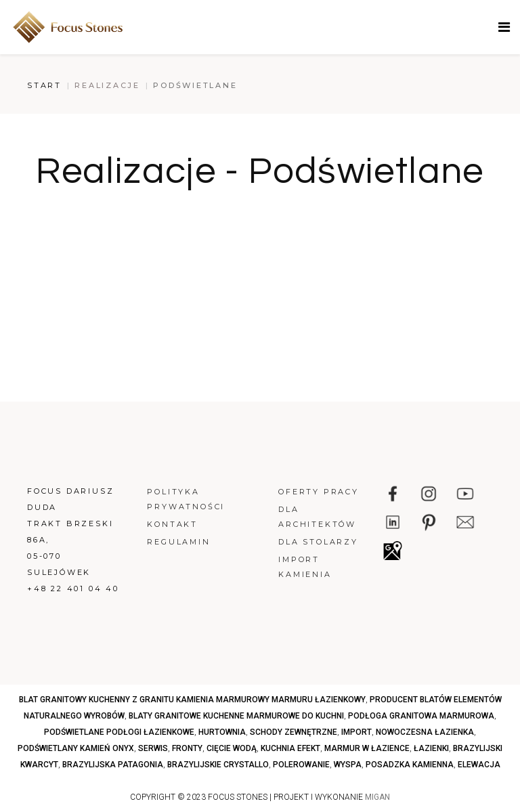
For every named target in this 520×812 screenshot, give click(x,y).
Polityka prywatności (186, 499)
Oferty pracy (319, 492)
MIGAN (377, 797)
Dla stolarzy (318, 542)
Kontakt (172, 524)
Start (44, 85)
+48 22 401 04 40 (73, 589)
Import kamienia (305, 567)
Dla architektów (317, 517)
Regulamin (178, 542)
